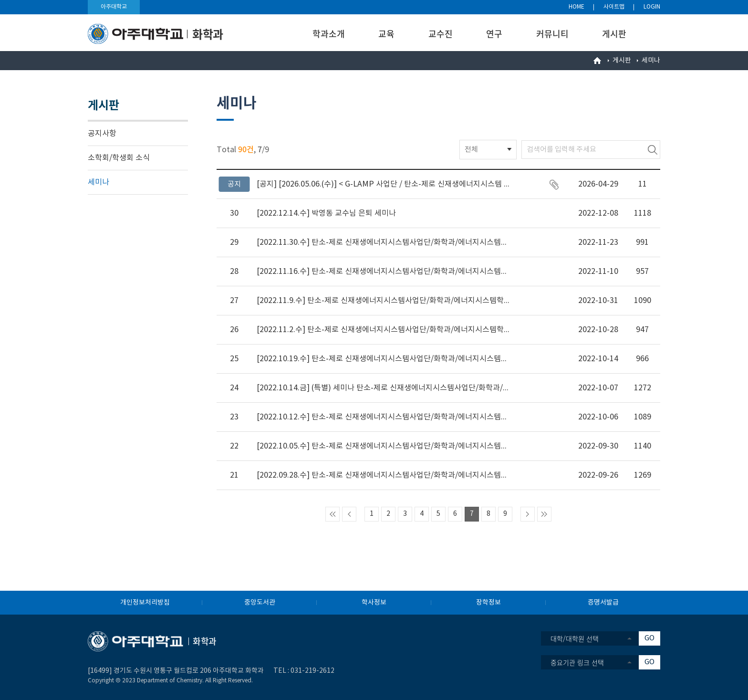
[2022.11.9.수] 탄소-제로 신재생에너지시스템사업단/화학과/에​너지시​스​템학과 (383, 301)
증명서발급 (603, 603)
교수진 (441, 34)
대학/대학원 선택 (575, 638)
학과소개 (329, 34)
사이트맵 (614, 7)
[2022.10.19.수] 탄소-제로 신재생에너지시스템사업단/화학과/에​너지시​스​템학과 (383, 359)
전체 (471, 150)
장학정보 (488, 603)
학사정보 (374, 603)
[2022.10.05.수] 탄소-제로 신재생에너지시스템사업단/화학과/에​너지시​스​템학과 (383, 446)
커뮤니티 (552, 34)
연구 (494, 34)
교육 (386, 34)
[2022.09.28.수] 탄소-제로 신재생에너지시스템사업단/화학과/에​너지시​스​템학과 (383, 475)
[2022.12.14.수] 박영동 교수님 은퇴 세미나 (326, 213)
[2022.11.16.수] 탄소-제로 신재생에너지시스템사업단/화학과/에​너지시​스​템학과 (383, 272)
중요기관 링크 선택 (577, 662)
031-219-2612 (312, 671)
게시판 (614, 34)
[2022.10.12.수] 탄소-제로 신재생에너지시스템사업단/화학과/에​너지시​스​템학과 (383, 417)
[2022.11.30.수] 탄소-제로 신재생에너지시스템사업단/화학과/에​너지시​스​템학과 (383, 242)
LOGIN (652, 7)
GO (649, 638)
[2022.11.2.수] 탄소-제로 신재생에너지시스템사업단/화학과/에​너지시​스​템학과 (383, 330)
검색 (653, 150)
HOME (577, 7)
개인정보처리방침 (145, 603)
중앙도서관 (260, 603)
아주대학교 (114, 7)
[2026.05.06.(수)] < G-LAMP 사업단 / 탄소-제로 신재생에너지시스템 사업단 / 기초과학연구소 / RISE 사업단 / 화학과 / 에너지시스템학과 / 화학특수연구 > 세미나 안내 (383, 184)
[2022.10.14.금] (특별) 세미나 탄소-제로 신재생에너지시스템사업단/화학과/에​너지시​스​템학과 (383, 388)
